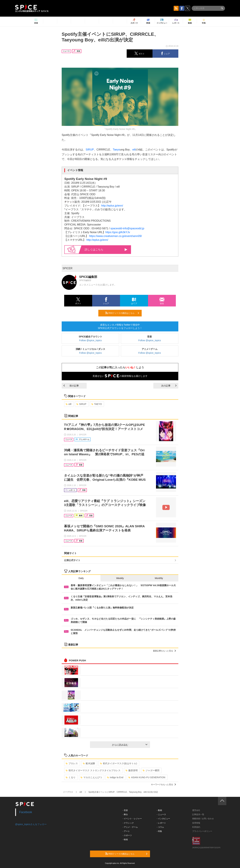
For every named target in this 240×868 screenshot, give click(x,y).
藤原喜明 (132, 770)
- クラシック (128, 823)
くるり (71, 777)
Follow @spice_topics (90, 340)
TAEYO (97, 404)
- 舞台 (125, 814)
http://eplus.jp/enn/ (112, 206)
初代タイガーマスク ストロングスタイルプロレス (93, 770)
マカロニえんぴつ (91, 777)
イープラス (68, 792)
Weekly (120, 578)
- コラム (160, 827)
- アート (126, 831)
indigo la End (115, 777)
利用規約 (196, 827)
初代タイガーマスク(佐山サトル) (118, 763)
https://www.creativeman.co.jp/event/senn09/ (115, 236)
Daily (81, 578)
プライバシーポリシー (202, 831)
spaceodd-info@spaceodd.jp (127, 228)
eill (134, 150)
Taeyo (116, 150)
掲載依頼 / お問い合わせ (203, 819)
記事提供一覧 (198, 814)
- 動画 (159, 810)
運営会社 (196, 810)
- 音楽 (125, 810)
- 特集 (159, 831)
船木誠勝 (89, 763)
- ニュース (161, 814)
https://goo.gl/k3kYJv (118, 232)
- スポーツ (127, 835)
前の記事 (71, 386)
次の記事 (169, 386)
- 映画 (125, 840)
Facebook (26, 812)
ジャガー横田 (151, 770)
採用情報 (196, 823)
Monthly (159, 578)
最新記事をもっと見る (164, 651)
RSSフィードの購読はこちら (122, 313)
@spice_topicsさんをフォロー (31, 824)
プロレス (72, 763)
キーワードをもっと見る (163, 785)
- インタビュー (163, 819)
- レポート (161, 823)
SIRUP (90, 150)
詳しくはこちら (106, 250)
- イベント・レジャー (132, 819)
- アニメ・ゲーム (130, 827)
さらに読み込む (130, 745)
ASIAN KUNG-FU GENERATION (147, 777)
